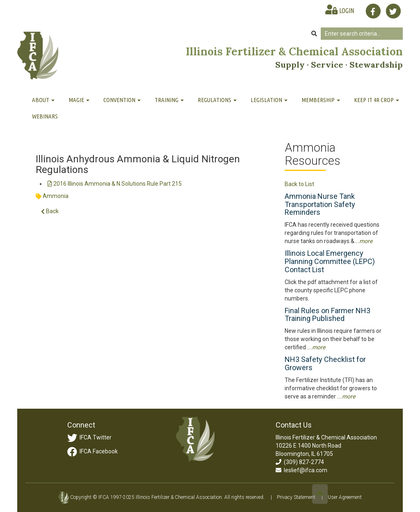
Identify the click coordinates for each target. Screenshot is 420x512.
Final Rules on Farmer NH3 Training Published (328, 315)
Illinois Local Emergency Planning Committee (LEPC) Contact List (330, 261)
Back (50, 211)
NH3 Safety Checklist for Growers (325, 363)
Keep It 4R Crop (377, 100)
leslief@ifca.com (301, 470)
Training (169, 100)
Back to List (299, 184)
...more (363, 241)
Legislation (269, 100)
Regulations (217, 100)
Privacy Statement (296, 497)
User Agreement (345, 497)
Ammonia (56, 196)
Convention (122, 100)
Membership (321, 100)
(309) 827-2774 (300, 462)
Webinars (45, 116)
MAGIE (79, 100)
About (43, 100)
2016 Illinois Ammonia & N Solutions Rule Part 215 (115, 184)
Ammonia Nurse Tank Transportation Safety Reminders (320, 204)
